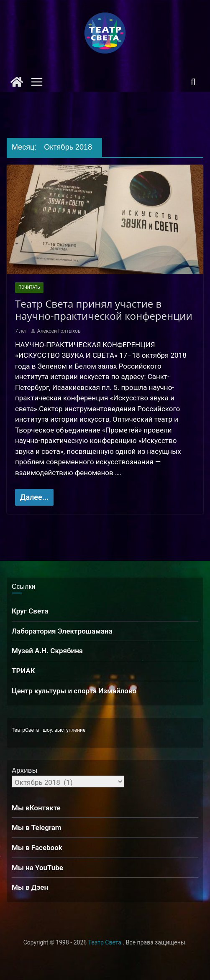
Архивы (25, 770)
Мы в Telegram (37, 827)
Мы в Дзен (30, 887)
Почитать (29, 287)
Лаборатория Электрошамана (62, 631)
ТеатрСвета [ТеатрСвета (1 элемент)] (25, 730)
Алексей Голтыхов (59, 331)
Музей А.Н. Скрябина (47, 651)
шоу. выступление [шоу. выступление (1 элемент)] (64, 730)
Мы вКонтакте (36, 808)
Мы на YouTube (37, 868)
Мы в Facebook (37, 848)
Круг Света (30, 611)
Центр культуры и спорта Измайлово (74, 691)
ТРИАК (23, 671)
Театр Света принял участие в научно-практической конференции (105, 310)
